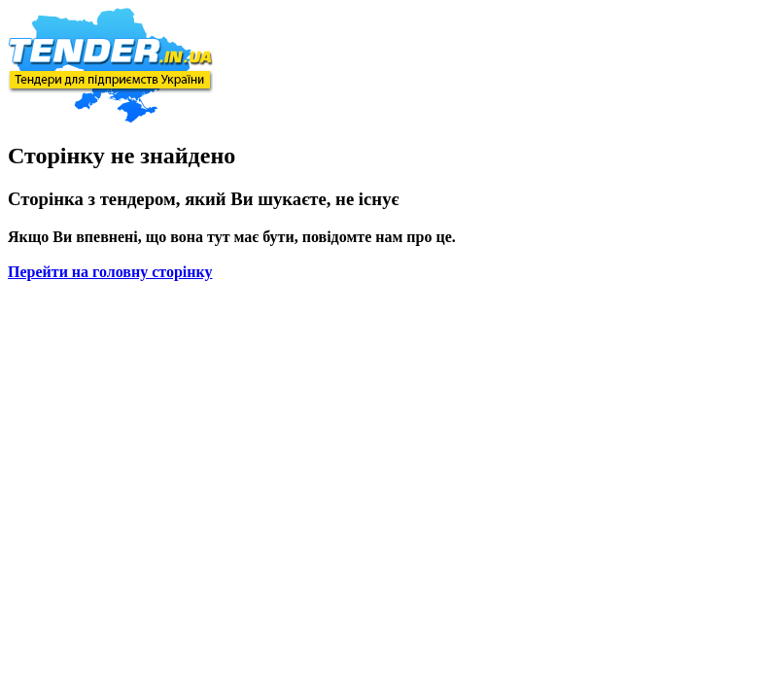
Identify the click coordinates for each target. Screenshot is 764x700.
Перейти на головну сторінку (110, 272)
